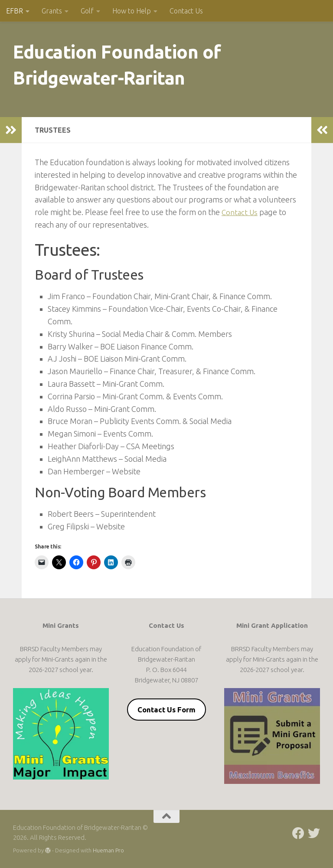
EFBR (15, 11)
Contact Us (186, 11)
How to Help (132, 11)
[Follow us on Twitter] (314, 833)
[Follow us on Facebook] (298, 833)
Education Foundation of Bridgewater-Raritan (117, 65)
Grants (52, 11)
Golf (87, 11)
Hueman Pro (108, 850)
